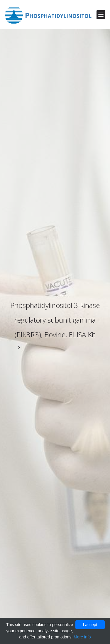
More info (82, 637)
